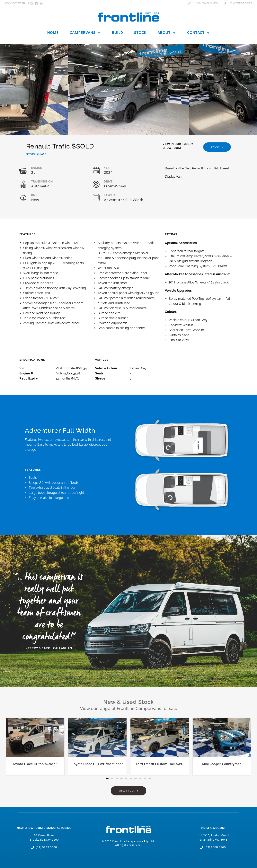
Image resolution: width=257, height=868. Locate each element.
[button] (107, 132)
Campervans (85, 33)
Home (53, 33)
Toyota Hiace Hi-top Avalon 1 (35, 764)
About (167, 33)
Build (117, 33)
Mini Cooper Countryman (222, 764)
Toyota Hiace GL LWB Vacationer (97, 764)
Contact (199, 33)
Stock (140, 33)
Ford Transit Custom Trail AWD (160, 764)
